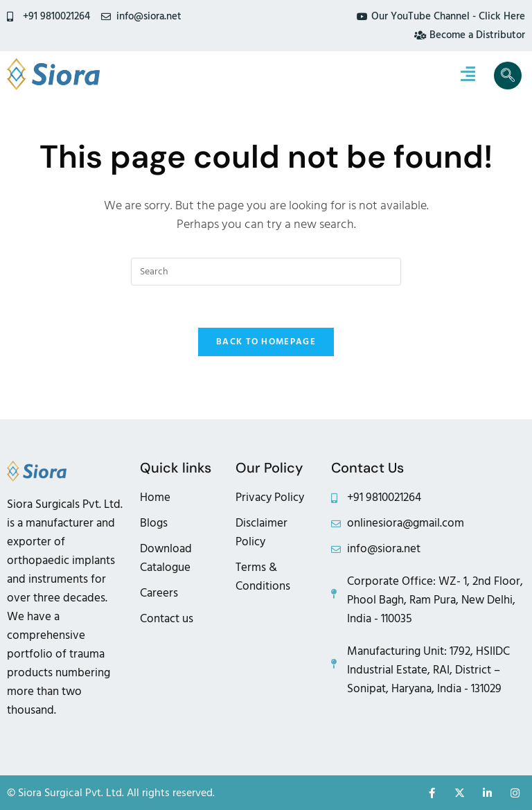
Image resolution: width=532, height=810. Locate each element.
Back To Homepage (266, 342)
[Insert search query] (266, 272)
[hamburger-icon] (468, 76)
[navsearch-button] (508, 76)
